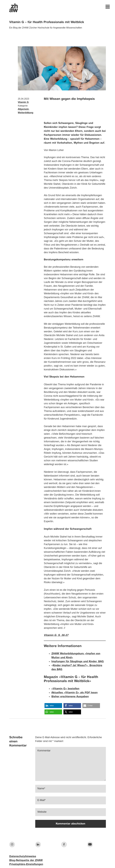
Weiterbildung (26, 113)
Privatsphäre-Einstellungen (26, 864)
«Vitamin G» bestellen (65, 689)
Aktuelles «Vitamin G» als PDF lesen (74, 693)
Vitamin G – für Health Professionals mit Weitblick (47, 22)
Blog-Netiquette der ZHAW (26, 860)
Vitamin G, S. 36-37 (56, 635)
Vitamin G (23, 102)
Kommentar (44, 751)
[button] (53, 706)
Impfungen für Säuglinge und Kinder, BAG (78, 662)
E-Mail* (42, 800)
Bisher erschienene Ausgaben (70, 697)
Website (42, 812)
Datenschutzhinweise (23, 856)
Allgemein (23, 109)
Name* (41, 788)
